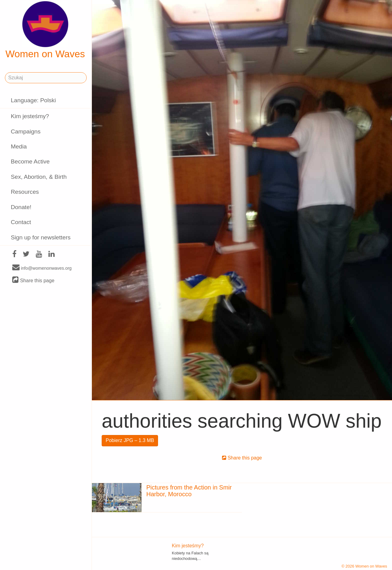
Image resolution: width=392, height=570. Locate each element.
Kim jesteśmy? (30, 116)
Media (19, 146)
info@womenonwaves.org (42, 268)
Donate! (21, 207)
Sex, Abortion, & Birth (39, 177)
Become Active (30, 161)
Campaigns (26, 131)
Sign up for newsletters (41, 237)
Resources (25, 192)
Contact (21, 222)
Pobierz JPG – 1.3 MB (130, 440)
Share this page (33, 280)
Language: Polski (33, 100)
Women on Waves (45, 30)
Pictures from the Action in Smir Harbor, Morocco (189, 491)
